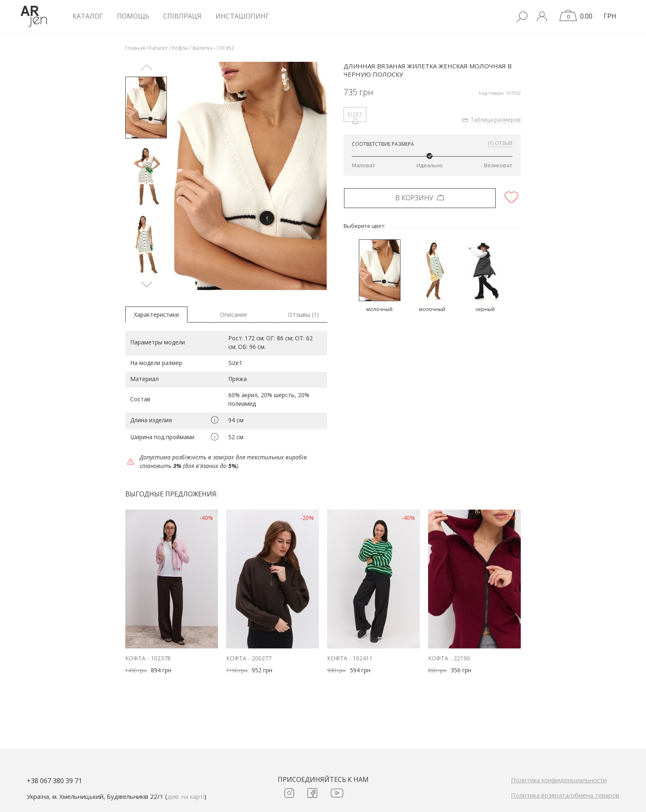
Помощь (133, 16)
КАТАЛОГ (88, 16)
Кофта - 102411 (350, 658)
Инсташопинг (242, 16)
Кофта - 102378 (148, 658)
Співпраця (182, 16)
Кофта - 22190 (449, 658)
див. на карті (186, 796)
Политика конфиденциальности (559, 780)
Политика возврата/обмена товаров (565, 795)
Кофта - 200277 (249, 658)
